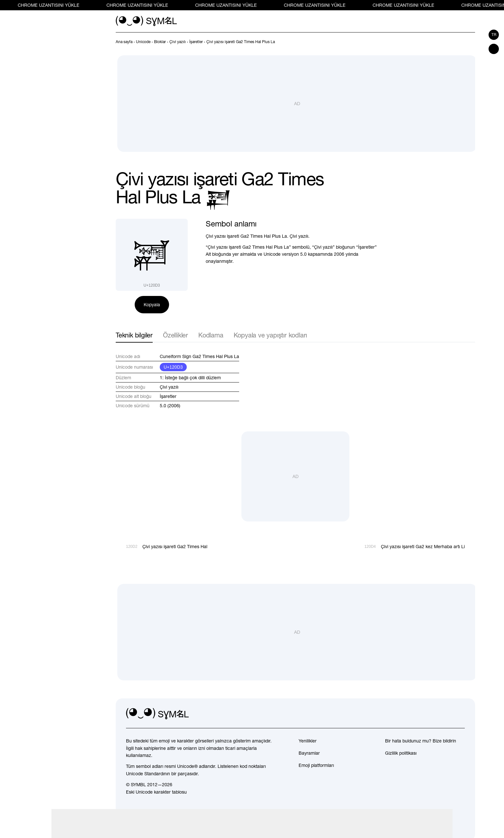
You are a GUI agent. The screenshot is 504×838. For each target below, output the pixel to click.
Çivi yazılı (169, 387)
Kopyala (152, 305)
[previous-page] (124, 42)
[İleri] (471, 42)
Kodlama (211, 335)
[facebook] (460, 714)
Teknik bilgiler (134, 335)
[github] (446, 714)
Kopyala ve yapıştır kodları (270, 335)
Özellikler (175, 335)
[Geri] (460, 42)
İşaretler (168, 396)
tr (494, 35)
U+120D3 (173, 367)
